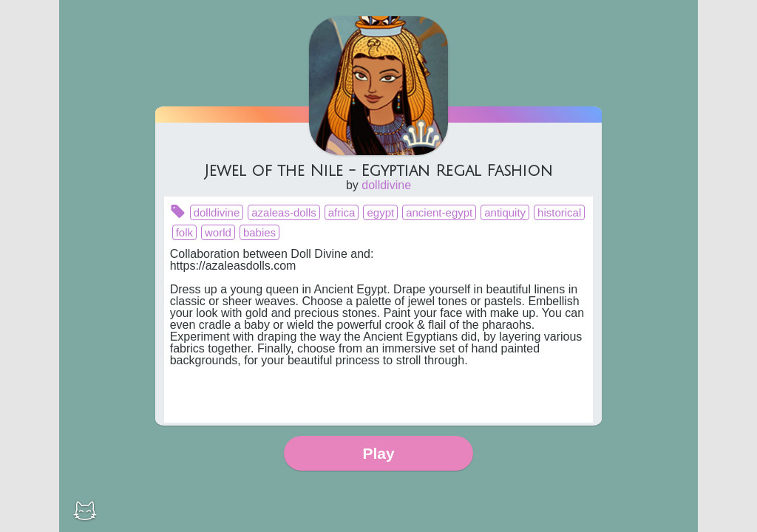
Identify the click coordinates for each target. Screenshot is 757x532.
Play (378, 453)
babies (259, 232)
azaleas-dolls (284, 212)
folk (184, 232)
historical (559, 212)
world (218, 232)
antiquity (505, 212)
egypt (380, 212)
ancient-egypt (439, 212)
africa (342, 212)
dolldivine (386, 185)
